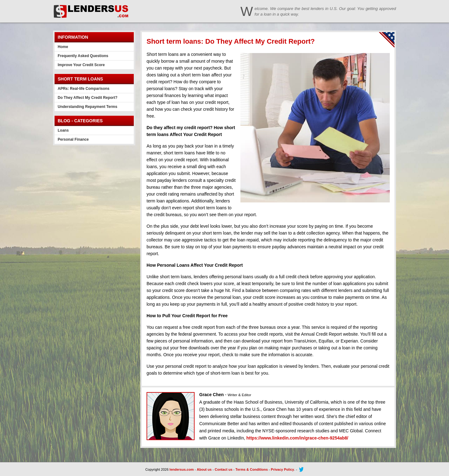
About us (204, 469)
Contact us (223, 469)
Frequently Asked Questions (83, 56)
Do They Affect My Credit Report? (88, 98)
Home (63, 47)
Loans (63, 130)
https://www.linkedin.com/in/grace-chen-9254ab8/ (297, 438)
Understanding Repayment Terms (87, 107)
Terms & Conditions (252, 469)
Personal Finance (73, 139)
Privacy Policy (283, 469)
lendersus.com (182, 469)
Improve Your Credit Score (81, 65)
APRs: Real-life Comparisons (84, 89)
